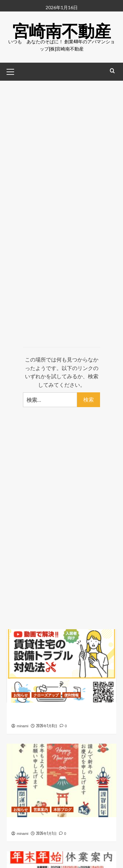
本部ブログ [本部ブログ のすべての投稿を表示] (62, 809)
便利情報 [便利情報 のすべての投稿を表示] (72, 695)
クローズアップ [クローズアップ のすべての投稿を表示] (46, 695)
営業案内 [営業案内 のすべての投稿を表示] (41, 809)
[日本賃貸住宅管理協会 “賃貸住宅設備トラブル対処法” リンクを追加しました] (61, 666)
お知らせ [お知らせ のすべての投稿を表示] (21, 695)
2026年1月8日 (47, 726)
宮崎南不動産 (62, 30)
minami (22, 726)
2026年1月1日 (46, 833)
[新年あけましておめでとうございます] (61, 780)
